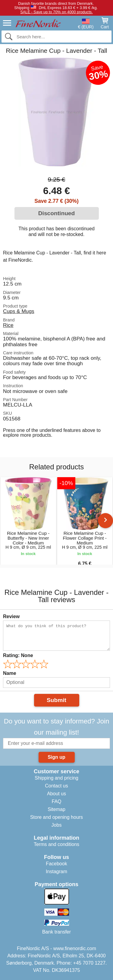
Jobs (57, 825)
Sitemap (56, 809)
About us (56, 794)
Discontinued (57, 213)
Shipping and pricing (56, 778)
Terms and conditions (56, 844)
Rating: (18, 655)
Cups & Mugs (19, 311)
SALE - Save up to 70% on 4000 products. (56, 12)
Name (10, 673)
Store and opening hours (56, 817)
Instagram (56, 871)
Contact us (56, 786)
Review (11, 616)
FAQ (56, 801)
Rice (8, 325)
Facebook (56, 864)
